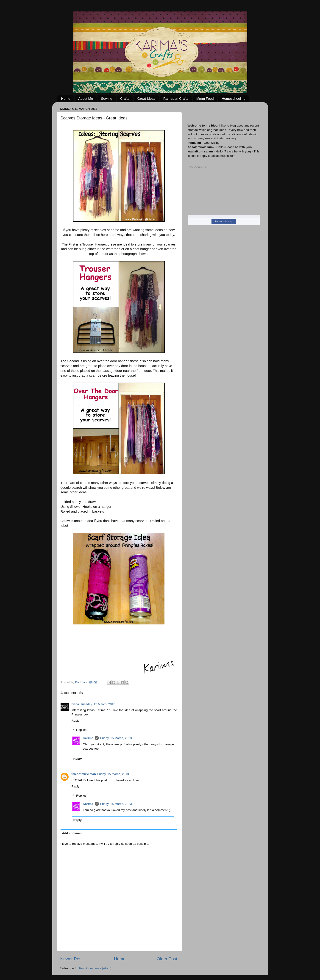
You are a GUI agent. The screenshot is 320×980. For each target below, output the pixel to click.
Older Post (167, 959)
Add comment (72, 833)
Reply (76, 721)
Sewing (107, 98)
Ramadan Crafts (176, 98)
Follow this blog (224, 221)
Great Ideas (146, 98)
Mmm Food (205, 98)
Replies (81, 730)
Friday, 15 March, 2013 (116, 738)
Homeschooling (233, 98)
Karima (88, 738)
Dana (75, 704)
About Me (86, 98)
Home (66, 98)
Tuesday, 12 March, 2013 (98, 704)
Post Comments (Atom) (95, 968)
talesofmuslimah (84, 774)
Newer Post (72, 959)
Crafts (125, 98)
